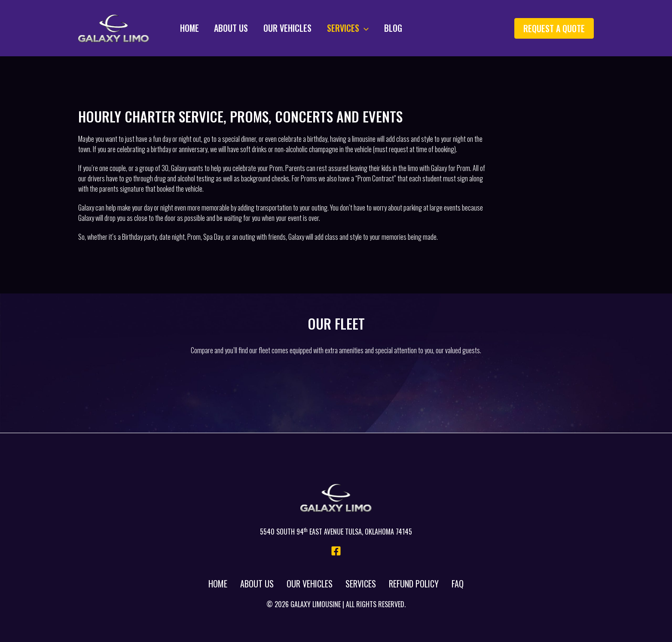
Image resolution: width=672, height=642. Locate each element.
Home (184, 28)
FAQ (458, 584)
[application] (351, 28)
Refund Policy (414, 584)
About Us (224, 28)
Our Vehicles (278, 28)
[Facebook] (336, 551)
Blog (378, 28)
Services (335, 28)
